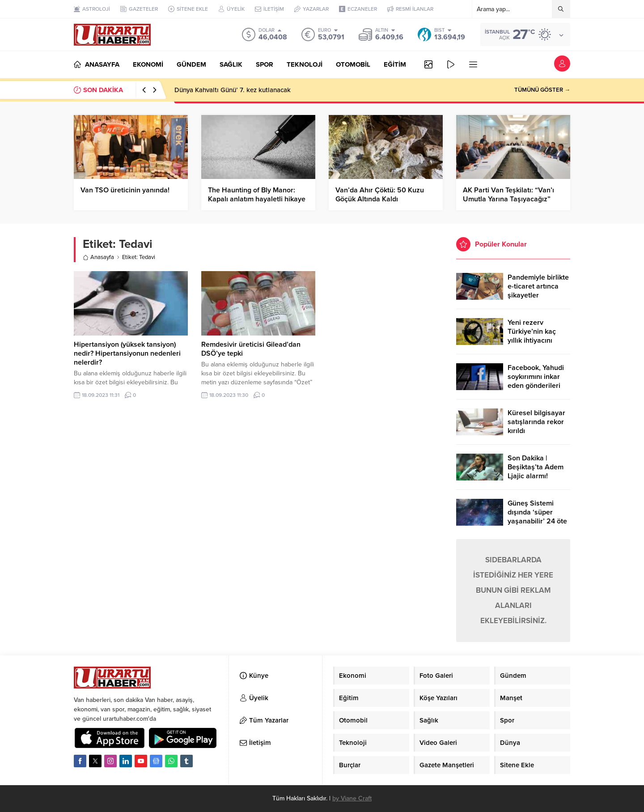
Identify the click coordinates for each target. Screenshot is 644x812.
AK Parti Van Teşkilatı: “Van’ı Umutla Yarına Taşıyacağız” (508, 195)
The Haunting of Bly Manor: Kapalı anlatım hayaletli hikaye (257, 195)
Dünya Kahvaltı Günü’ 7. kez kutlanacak (233, 90)
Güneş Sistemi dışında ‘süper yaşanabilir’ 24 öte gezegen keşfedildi (538, 517)
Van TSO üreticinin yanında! (125, 190)
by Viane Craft (352, 798)
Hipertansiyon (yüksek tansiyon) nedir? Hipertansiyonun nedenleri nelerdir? (127, 353)
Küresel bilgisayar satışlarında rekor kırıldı (536, 422)
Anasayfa (98, 257)
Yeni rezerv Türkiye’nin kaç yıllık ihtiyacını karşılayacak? (532, 336)
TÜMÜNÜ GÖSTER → (542, 90)
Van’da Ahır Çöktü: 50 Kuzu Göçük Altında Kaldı (380, 195)
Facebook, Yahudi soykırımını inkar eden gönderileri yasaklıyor (536, 381)
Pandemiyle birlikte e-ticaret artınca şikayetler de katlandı (538, 291)
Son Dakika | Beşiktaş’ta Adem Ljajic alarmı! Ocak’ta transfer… (536, 472)
